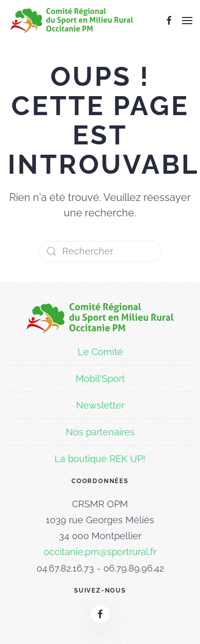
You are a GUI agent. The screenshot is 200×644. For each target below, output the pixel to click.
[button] (187, 21)
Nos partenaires (100, 432)
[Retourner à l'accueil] (72, 21)
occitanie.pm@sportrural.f (98, 552)
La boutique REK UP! (100, 459)
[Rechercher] (100, 251)
